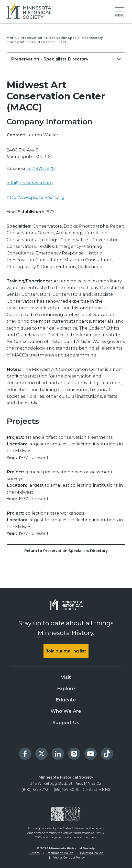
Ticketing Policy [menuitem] (91, 853)
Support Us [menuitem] (66, 723)
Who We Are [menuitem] (66, 711)
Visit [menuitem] (66, 677)
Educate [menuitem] (66, 700)
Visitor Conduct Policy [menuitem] (69, 857)
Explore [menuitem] (66, 689)
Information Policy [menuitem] (60, 853)
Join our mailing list (66, 651)
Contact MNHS (97, 790)
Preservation (31, 38)
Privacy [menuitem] (35, 853)
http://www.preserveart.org (36, 197)
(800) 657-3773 (35, 790)
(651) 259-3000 (67, 790)
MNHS (12, 38)
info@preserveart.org (30, 183)
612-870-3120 (41, 168)
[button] (120, 12)
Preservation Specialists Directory (74, 38)
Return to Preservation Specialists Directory (66, 551)
